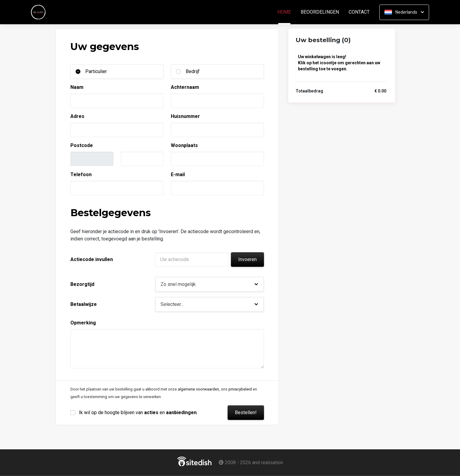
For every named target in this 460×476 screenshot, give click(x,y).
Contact (359, 12)
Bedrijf (193, 71)
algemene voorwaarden (198, 389)
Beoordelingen (320, 12)
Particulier (96, 71)
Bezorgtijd (82, 284)
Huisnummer (185, 116)
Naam (77, 87)
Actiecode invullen (92, 259)
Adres (77, 116)
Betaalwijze (84, 304)
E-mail (178, 174)
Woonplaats (184, 145)
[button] (210, 284)
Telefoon (81, 174)
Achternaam (185, 87)
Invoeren (247, 259)
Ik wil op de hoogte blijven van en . (138, 412)
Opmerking (83, 323)
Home (287, 12)
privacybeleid (240, 389)
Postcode (82, 145)
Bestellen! (246, 412)
